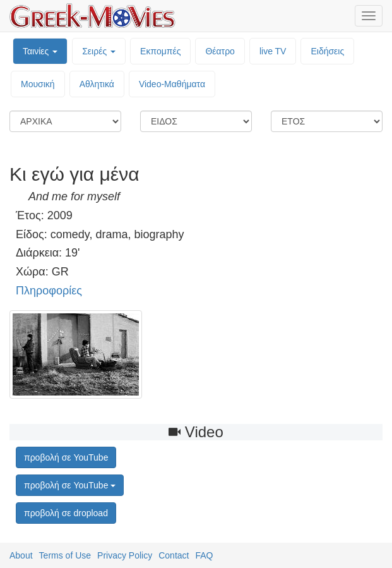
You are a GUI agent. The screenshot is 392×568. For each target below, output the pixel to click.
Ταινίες (40, 51)
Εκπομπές (160, 51)
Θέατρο (220, 51)
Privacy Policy (125, 555)
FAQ (204, 555)
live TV (273, 51)
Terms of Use (65, 555)
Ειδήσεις (327, 51)
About (21, 555)
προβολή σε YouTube (70, 485)
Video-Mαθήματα (172, 84)
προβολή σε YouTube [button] (66, 457)
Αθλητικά (97, 84)
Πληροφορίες (49, 291)
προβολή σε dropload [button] (66, 513)
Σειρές (99, 51)
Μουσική (38, 84)
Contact (174, 555)
